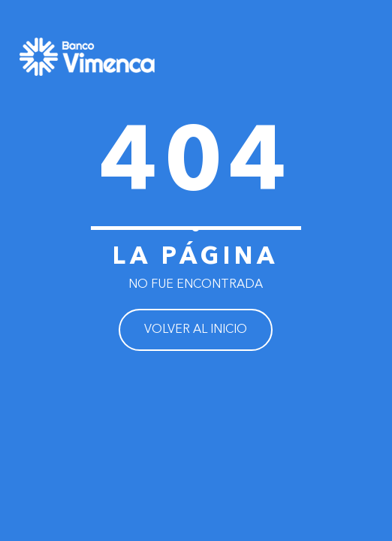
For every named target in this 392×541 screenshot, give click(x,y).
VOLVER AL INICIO (196, 330)
